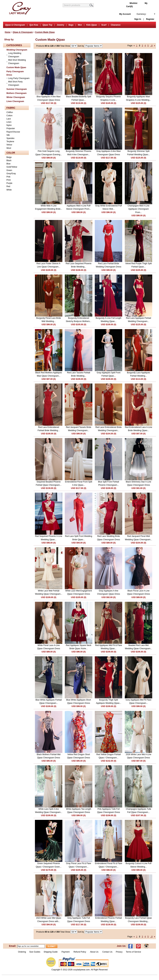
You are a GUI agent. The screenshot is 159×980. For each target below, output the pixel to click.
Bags (71, 25)
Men (80, 25)
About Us (95, 952)
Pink (8, 177)
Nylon (9, 125)
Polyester (11, 128)
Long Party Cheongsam (19, 78)
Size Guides (35, 952)
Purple (9, 183)
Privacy (119, 952)
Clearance (116, 25)
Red (8, 186)
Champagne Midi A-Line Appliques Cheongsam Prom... (138, 209)
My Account (125, 14)
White (9, 190)
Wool (9, 148)
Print (9, 180)
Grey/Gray (11, 174)
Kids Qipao (92, 25)
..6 (151, 46)
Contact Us (107, 952)
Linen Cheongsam (15, 101)
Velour (9, 145)
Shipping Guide (51, 952)
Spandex (10, 138)
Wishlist (133, 3)
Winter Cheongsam (16, 97)
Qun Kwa (34, 25)
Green (9, 170)
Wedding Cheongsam (17, 50)
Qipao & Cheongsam (15, 25)
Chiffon (10, 112)
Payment (66, 952)
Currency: (141, 14)
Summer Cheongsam (17, 89)
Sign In (138, 19)
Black (9, 160)
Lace (9, 119)
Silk (8, 135)
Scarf (104, 25)
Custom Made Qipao (45, 32)
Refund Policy (80, 952)
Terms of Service (133, 952)
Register (150, 19)
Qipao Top (47, 25)
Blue (8, 164)
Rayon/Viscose (13, 132)
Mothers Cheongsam (17, 93)
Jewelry (61, 25)
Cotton (9, 116)
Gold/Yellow (12, 167)
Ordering (22, 952)
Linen (9, 122)
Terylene (10, 142)
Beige (9, 157)
